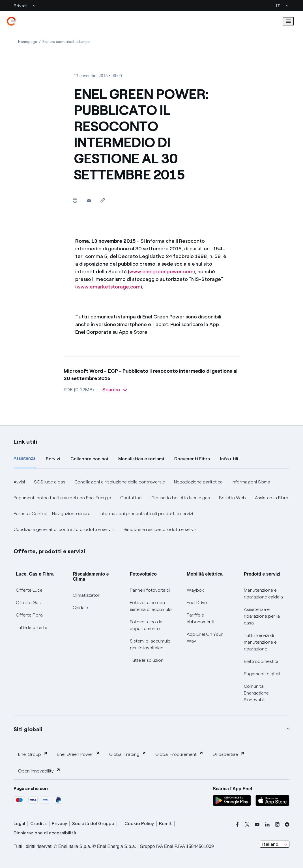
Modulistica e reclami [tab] (141, 459)
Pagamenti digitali (262, 674)
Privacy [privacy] (59, 823)
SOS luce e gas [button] (50, 482)
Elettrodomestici (261, 661)
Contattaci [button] (131, 498)
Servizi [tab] (53, 459)
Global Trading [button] (128, 754)
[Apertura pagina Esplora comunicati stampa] (66, 42)
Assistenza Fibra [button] (272, 498)
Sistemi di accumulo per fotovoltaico (150, 644)
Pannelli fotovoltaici (150, 590)
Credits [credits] (38, 823)
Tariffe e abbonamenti (200, 618)
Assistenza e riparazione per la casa (262, 616)
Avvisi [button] (19, 482)
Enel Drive (197, 603)
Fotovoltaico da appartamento (146, 625)
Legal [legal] (19, 823)
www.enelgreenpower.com (161, 272)
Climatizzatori (87, 595)
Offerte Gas (28, 603)
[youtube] (257, 824)
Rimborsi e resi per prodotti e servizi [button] (161, 529)
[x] (247, 824)
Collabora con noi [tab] (89, 459)
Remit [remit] (166, 823)
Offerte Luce (29, 590)
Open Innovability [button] (39, 771)
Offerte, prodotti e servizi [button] (50, 551)
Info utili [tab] (229, 459)
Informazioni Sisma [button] (251, 482)
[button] (89, 200)
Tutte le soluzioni (147, 660)
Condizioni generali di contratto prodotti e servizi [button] (64, 529)
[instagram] (277, 824)
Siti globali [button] (28, 729)
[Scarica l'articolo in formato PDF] (115, 392)
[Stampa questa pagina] (75, 200)
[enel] (11, 21)
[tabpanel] (151, 506)
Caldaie (80, 608)
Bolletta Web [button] (232, 498)
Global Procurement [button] (179, 754)
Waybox (195, 590)
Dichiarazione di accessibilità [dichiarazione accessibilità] (45, 833)
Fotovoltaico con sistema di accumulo (151, 606)
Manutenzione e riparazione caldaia (263, 594)
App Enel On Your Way (205, 638)
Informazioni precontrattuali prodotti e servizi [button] (146, 514)
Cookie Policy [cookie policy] (139, 823)
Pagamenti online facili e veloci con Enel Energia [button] (62, 498)
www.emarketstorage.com (109, 287)
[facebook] (237, 824)
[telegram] (287, 824)
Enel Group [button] (33, 754)
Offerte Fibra (29, 615)
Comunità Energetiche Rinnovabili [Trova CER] (256, 693)
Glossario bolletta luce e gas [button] (181, 498)
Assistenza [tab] (25, 458)
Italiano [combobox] (270, 844)
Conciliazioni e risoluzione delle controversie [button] (120, 482)
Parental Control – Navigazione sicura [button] (52, 514)
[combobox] (275, 844)
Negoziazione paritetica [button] (198, 482)
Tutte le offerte (32, 627)
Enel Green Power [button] (79, 754)
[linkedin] (267, 824)
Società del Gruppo (93, 823)
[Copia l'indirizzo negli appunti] (103, 200)
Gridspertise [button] (229, 754)
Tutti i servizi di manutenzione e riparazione (260, 642)
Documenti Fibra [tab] (192, 459)
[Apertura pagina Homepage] (28, 42)
